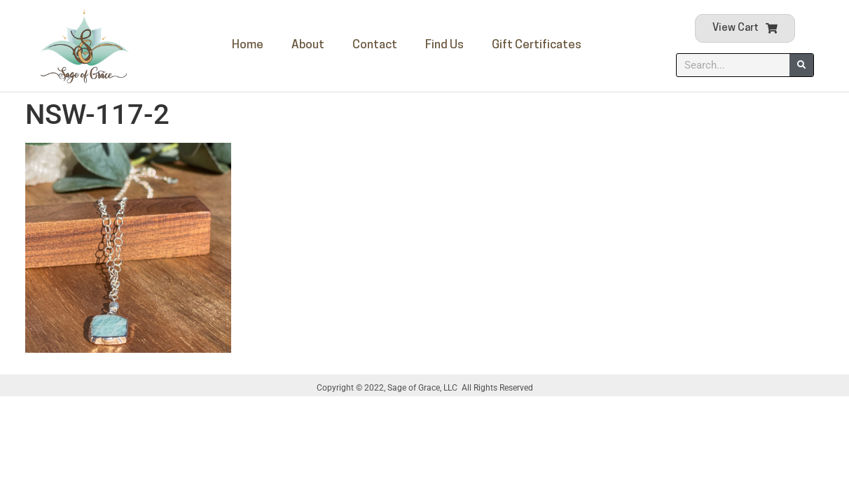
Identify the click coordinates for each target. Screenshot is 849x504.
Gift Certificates (537, 45)
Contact (375, 45)
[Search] (801, 65)
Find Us (444, 45)
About (308, 45)
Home (248, 45)
